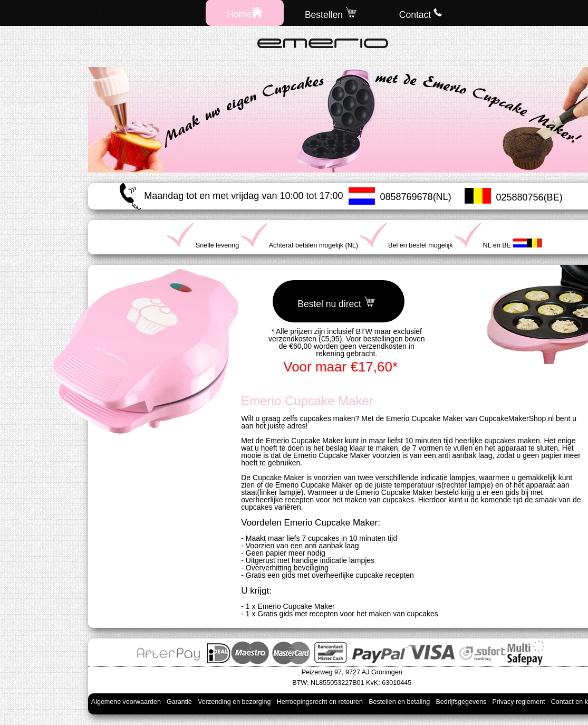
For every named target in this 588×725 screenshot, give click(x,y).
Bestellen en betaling (399, 702)
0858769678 (407, 197)
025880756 (520, 197)
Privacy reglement (519, 702)
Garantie (179, 702)
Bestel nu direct (336, 303)
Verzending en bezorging (234, 702)
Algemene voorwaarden (126, 702)
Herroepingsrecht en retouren (320, 702)
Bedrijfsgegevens (461, 702)
